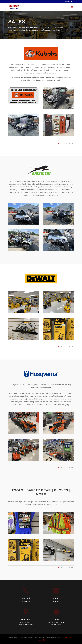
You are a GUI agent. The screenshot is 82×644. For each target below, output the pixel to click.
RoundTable (68, 638)
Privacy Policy (41, 640)
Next (71, 143)
